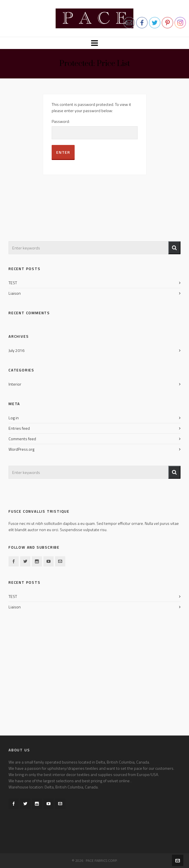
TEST (13, 283)
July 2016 (16, 350)
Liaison (15, 293)
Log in (14, 418)
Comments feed (22, 439)
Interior (15, 384)
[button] (174, 248)
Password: (95, 129)
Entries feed (19, 428)
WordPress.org (21, 449)
